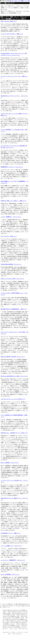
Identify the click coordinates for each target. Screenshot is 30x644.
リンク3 (20, 628)
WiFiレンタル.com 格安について (9, 21)
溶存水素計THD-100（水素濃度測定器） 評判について (14, 309)
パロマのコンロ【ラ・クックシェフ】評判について (13, 399)
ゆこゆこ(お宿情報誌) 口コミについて (10, 574)
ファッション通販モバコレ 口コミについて (11, 546)
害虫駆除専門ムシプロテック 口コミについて (12, 167)
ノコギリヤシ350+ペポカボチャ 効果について (12, 34)
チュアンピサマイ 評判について (9, 236)
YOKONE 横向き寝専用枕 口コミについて (11, 264)
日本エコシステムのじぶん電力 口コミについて (12, 279)
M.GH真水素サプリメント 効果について (11, 533)
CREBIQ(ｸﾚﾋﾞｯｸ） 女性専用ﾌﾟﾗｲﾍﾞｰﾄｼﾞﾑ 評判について (14, 433)
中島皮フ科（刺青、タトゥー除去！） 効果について (13, 201)
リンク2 (16, 628)
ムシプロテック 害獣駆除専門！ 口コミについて (13, 560)
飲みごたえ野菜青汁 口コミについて (10, 463)
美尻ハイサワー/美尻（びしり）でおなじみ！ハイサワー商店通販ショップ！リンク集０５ (18, 1)
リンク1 (11, 628)
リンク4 (23, 628)
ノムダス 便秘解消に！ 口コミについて (11, 217)
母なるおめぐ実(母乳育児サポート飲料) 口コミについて (14, 376)
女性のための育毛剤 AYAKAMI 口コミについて (13, 357)
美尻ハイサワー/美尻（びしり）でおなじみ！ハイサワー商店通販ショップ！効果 (15, 619)
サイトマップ (5, 628)
